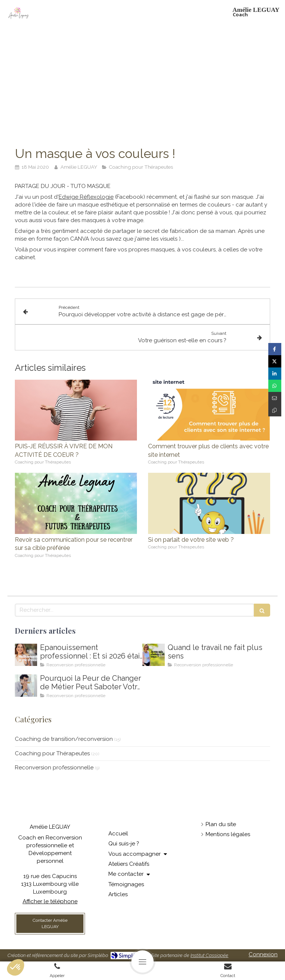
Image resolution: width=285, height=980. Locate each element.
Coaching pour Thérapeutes (52, 753)
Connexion (263, 954)
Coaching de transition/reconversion (64, 739)
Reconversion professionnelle (54, 768)
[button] (16, 967)
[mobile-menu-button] (142, 961)
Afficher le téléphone (50, 901)
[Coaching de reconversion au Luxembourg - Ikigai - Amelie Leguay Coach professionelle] (26, 686)
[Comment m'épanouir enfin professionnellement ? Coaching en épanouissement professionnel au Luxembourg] (26, 655)
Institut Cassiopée (209, 955)
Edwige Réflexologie (86, 197)
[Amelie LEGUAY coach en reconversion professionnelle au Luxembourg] (154, 655)
